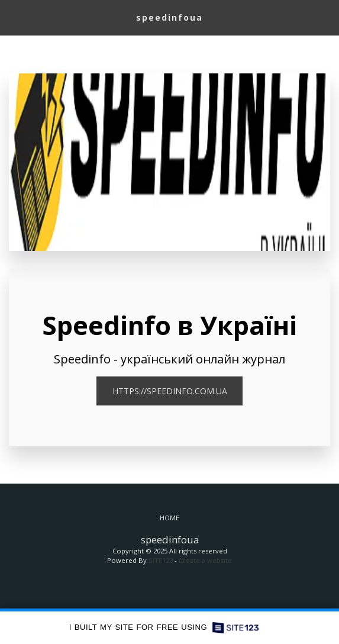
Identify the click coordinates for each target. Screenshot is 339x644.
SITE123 (161, 560)
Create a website (205, 560)
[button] (13, 17)
